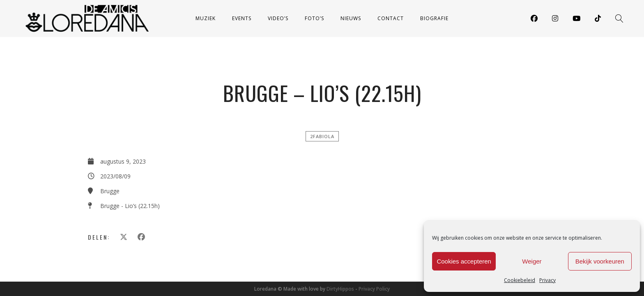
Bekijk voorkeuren (600, 261)
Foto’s (314, 18)
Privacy (547, 280)
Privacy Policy (374, 289)
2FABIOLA (322, 136)
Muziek (206, 18)
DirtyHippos (340, 289)
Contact (391, 18)
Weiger (532, 261)
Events (242, 18)
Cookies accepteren (464, 261)
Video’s (278, 18)
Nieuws (351, 18)
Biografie (434, 18)
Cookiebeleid (520, 280)
